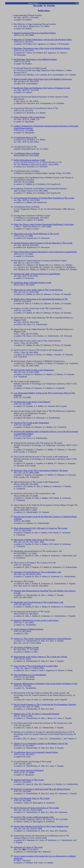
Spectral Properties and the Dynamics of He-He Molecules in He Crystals (43, 243)
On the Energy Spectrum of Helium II (29, 770)
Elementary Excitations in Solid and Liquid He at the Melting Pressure (42, 789)
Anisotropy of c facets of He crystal (28, 847)
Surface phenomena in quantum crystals (29, 160)
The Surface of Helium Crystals (26, 647)
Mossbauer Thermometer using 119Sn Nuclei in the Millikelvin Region (42, 48)
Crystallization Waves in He (25, 137)
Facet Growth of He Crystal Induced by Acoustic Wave (36, 666)
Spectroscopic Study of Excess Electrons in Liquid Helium (37, 274)
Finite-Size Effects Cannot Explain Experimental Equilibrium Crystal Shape (44, 224)
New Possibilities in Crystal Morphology (30, 675)
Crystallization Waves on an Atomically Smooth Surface (36, 752)
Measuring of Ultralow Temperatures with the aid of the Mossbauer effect (43, 40)
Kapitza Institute (33, 3)
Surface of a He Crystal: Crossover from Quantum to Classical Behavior (43, 639)
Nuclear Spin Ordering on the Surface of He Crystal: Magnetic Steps (41, 826)
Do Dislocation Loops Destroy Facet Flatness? (32, 402)
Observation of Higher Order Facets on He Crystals (34, 540)
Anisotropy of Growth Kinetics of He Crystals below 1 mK (37, 572)
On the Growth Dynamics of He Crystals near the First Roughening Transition (45, 704)
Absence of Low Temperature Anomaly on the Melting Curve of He (41, 743)
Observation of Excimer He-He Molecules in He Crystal (36, 234)
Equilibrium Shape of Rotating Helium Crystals (32, 283)
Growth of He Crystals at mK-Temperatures (31, 423)
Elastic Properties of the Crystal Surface (29, 117)
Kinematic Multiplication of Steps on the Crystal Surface (36, 620)
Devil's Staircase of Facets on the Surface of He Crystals (36, 808)
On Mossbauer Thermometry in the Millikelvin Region (35, 59)
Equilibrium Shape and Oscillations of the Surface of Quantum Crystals (42, 88)
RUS (77, 3)
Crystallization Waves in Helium (27, 153)
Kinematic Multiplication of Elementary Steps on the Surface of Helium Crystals (46, 684)
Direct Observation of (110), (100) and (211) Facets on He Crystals (41, 528)
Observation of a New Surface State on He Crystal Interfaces (38, 290)
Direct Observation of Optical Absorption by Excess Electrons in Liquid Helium (45, 252)
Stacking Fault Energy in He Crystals (29, 780)
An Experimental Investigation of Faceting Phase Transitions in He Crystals (44, 198)
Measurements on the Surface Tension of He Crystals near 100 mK (40, 657)
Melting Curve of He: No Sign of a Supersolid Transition (37, 714)
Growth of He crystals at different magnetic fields (34, 817)
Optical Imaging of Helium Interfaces (29, 629)
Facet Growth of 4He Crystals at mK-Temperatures (34, 370)
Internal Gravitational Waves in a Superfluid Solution (35, 33)
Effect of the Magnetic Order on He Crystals (32, 798)
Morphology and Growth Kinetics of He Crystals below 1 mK (39, 602)
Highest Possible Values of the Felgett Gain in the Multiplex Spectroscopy (43, 79)
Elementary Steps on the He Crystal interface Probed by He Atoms (41, 470)
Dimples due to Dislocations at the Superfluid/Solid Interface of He (41, 299)
